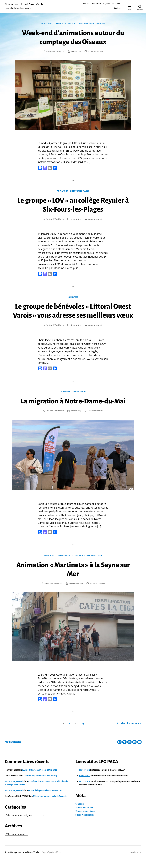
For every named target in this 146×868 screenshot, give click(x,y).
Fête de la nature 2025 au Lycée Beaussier (50, 805)
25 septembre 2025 (76, 592)
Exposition (70, 24)
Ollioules (101, 24)
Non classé (73, 297)
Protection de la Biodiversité (89, 565)
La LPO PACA (85, 790)
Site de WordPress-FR (85, 824)
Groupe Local (96, 4)
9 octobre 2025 (76, 420)
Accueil (86, 4)
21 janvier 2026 (76, 219)
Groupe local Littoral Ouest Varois (24, 5)
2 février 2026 (76, 52)
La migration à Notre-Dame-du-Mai (73, 410)
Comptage (58, 24)
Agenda (106, 4)
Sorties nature (80, 401)
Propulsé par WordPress (52, 861)
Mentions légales (13, 751)
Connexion (80, 813)
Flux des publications (84, 816)
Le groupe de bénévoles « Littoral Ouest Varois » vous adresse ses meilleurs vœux (73, 315)
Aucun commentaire (95, 52)
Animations (46, 24)
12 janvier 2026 (76, 334)
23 (82, 732)
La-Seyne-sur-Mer (86, 24)
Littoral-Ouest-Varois (56, 52)
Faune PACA (84, 784)
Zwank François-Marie (14, 790)
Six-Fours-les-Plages (80, 191)
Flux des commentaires (85, 820)
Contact (117, 8)
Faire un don (85, 779)
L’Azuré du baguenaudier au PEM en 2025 (39, 779)
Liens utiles (116, 4)
